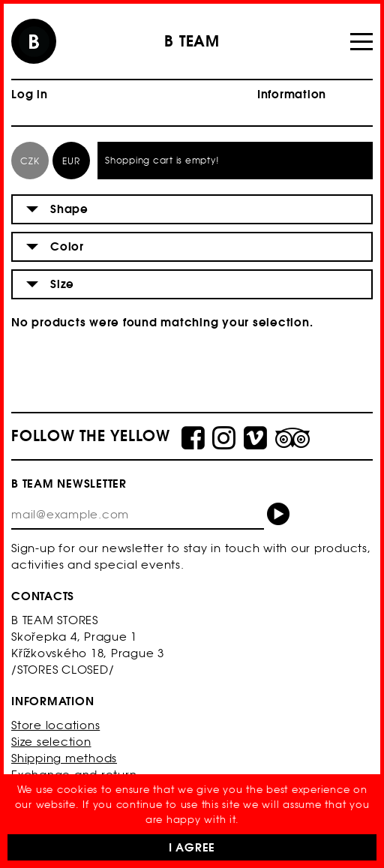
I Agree (192, 847)
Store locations (55, 725)
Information (292, 94)
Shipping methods (64, 758)
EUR (71, 161)
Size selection (51, 742)
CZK (30, 161)
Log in (30, 94)
